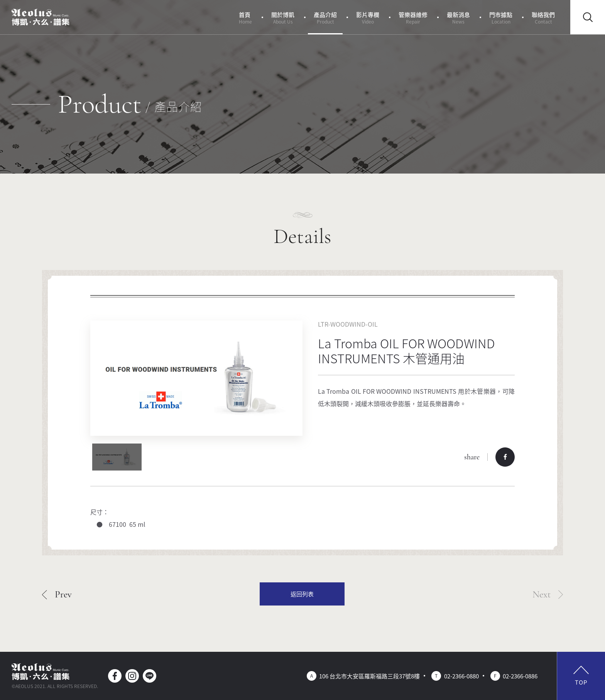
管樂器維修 (413, 18)
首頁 (245, 18)
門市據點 (501, 18)
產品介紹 (325, 18)
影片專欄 (368, 18)
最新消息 (458, 18)
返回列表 (302, 594)
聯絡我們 (543, 18)
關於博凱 (283, 18)
